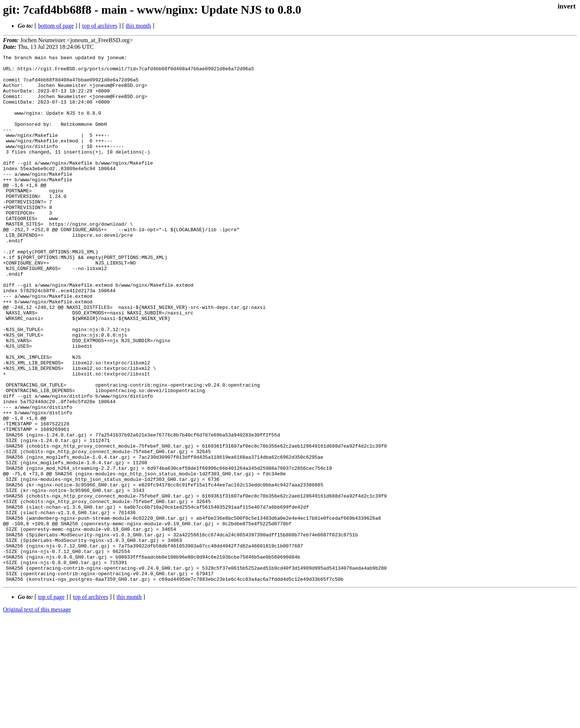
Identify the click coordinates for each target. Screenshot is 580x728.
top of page (51, 702)
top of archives (100, 26)
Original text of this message (37, 715)
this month (138, 26)
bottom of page (56, 26)
